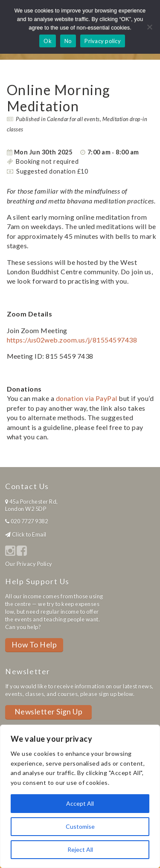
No (68, 41)
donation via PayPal (87, 398)
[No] (149, 27)
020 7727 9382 (29, 521)
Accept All (80, 803)
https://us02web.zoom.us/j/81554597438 (72, 340)
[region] (80, 796)
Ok (48, 41)
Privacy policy (103, 41)
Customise (80, 826)
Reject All (80, 849)
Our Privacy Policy (29, 564)
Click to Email (29, 534)
